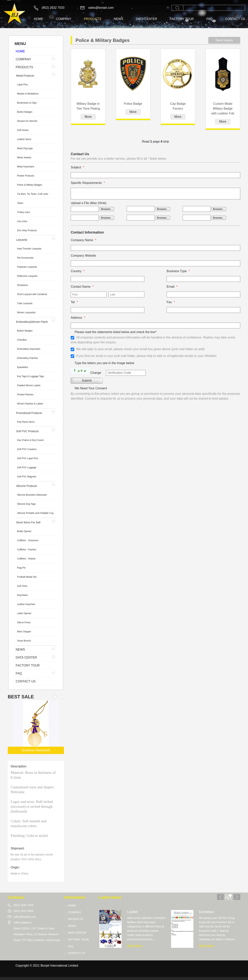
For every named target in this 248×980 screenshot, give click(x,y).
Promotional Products (29, 413)
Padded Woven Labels (29, 385)
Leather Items (24, 139)
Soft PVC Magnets (27, 477)
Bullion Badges (25, 331)
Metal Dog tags (25, 148)
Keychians (22, 595)
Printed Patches (25, 395)
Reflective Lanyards (27, 276)
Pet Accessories (25, 258)
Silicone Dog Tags (26, 504)
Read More (135, 946)
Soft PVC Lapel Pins (28, 458)
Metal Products (25, 76)
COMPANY (64, 19)
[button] (62, 697)
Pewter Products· (26, 176)
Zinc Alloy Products (27, 230)
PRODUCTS (93, 19)
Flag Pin (21, 568)
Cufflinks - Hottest (26, 559)
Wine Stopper (24, 632)
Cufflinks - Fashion (27, 550)
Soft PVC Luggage (27, 467)
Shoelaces (22, 285)
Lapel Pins (22, 85)
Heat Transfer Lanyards (29, 249)
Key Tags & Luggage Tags (31, 376)
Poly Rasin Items (26, 422)
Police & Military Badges (30, 185)
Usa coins (22, 221)
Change (96, 373)
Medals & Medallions (28, 94)
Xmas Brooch (24, 641)
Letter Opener (24, 613)
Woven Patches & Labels (30, 404)
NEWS (119, 19)
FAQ (209, 19)
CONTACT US (235, 19)
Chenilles (22, 340)
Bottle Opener (24, 531)
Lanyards (22, 240)
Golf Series (23, 130)
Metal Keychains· (26, 167)
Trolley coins (24, 212)
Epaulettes (23, 367)
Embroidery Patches (28, 358)
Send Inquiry (224, 40)
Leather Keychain (26, 604)
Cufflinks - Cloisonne (28, 540)
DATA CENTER (146, 19)
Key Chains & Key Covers (30, 440)
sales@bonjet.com (101, 8)
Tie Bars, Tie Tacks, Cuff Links (33, 194)
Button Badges (25, 112)
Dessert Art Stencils (27, 121)
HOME (39, 19)
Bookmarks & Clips (27, 103)
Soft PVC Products (27, 431)
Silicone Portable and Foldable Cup (35, 513)
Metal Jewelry (24, 158)
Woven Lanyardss (26, 313)
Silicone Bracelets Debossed (32, 495)
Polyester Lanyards (27, 267)
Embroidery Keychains (29, 349)
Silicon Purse (24, 622)
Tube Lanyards (25, 303)
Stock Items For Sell (28, 522)
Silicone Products (27, 486)
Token (20, 203)
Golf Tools (22, 586)
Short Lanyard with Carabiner (32, 294)
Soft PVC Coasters (27, 449)
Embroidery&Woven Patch (32, 322)
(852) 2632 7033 (53, 8)
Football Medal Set (27, 577)
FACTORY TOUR (182, 19)
